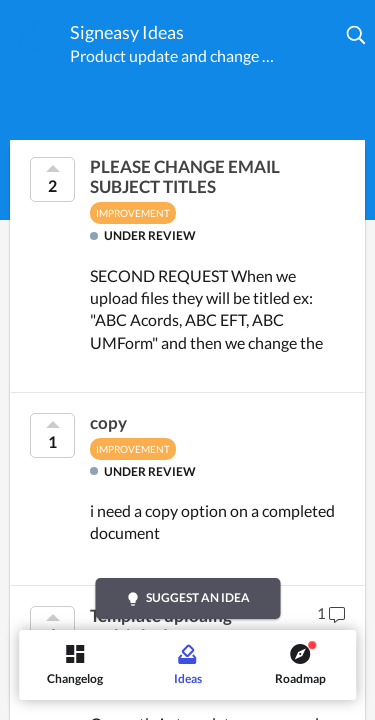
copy (108, 423)
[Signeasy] (35, 39)
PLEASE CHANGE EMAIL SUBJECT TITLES (185, 177)
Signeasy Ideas (127, 32)
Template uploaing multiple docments (161, 626)
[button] (357, 35)
